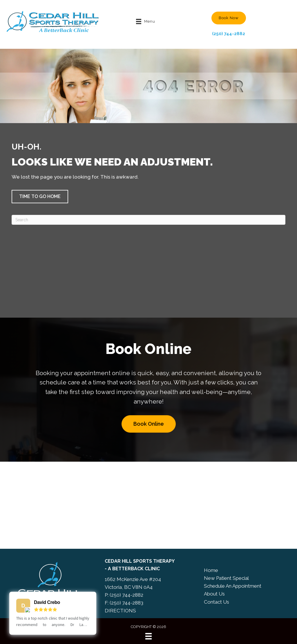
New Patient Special (226, 578)
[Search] (148, 220)
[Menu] (148, 636)
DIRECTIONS (120, 611)
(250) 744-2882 (229, 34)
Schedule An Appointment (233, 586)
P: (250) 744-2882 (124, 595)
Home (211, 570)
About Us (214, 594)
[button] (229, 18)
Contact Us (217, 602)
